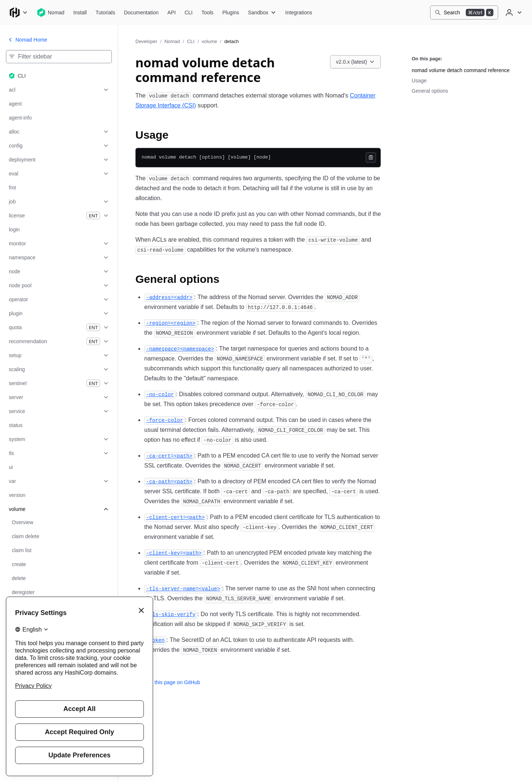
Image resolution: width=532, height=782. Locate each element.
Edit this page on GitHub (168, 682)
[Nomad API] (172, 13)
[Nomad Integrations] (299, 13)
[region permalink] (171, 323)
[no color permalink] (160, 394)
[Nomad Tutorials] (105, 13)
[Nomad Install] (80, 13)
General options (430, 91)
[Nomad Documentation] (141, 13)
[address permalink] (169, 297)
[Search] (464, 13)
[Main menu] (18, 13)
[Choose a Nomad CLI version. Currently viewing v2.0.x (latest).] (355, 62)
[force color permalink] (165, 420)
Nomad (172, 41)
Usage (419, 81)
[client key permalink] (174, 553)
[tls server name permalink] (183, 588)
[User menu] (513, 13)
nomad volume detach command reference (461, 70)
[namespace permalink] (180, 349)
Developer (146, 41)
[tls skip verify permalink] (171, 614)
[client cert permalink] (175, 517)
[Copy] (371, 157)
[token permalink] (155, 640)
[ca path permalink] (169, 481)
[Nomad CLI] (189, 13)
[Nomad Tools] (207, 13)
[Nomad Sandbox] (262, 13)
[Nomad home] (51, 13)
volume (209, 41)
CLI (191, 41)
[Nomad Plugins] (231, 13)
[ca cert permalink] (169, 456)
